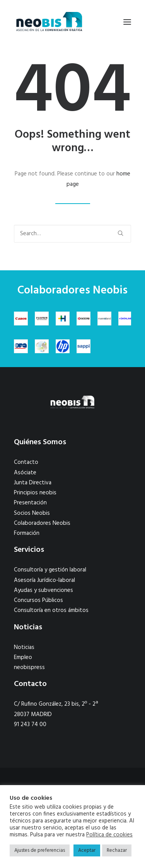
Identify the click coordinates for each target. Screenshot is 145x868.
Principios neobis (35, 493)
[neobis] (49, 22)
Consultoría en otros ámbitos (51, 610)
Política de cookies (109, 835)
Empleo (23, 657)
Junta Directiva (33, 483)
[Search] (72, 234)
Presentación (30, 503)
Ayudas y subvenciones (43, 590)
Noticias (24, 647)
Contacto (26, 462)
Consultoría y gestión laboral (50, 570)
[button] (127, 22)
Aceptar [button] (87, 850)
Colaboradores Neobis (42, 523)
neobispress (29, 667)
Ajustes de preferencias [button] (40, 850)
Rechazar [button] (117, 850)
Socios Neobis (32, 513)
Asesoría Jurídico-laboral (44, 580)
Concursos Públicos (38, 600)
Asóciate (25, 473)
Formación (27, 533)
